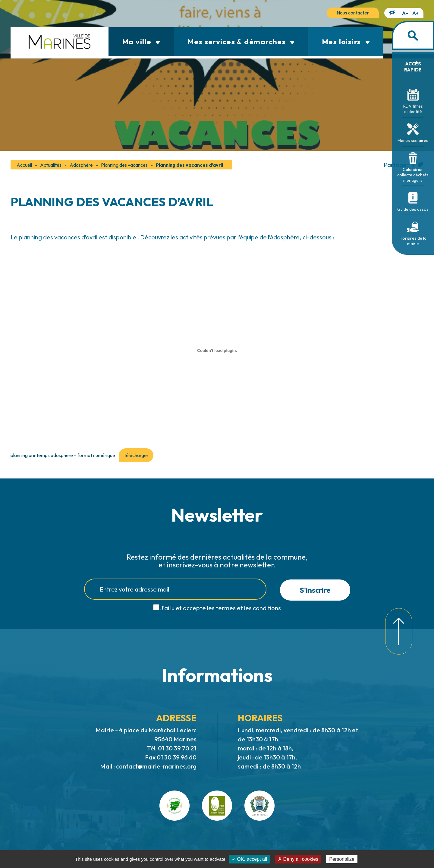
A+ (415, 13)
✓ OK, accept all (249, 859)
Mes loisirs (346, 42)
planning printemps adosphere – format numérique (63, 455)
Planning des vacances (124, 165)
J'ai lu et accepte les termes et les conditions (220, 608)
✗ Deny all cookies (298, 859)
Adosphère (81, 165)
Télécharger (136, 455)
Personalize (342, 859)
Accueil (24, 165)
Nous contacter (353, 13)
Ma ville (141, 42)
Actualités (51, 165)
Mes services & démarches (241, 42)
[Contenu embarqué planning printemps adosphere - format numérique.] (217, 350)
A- (405, 13)
